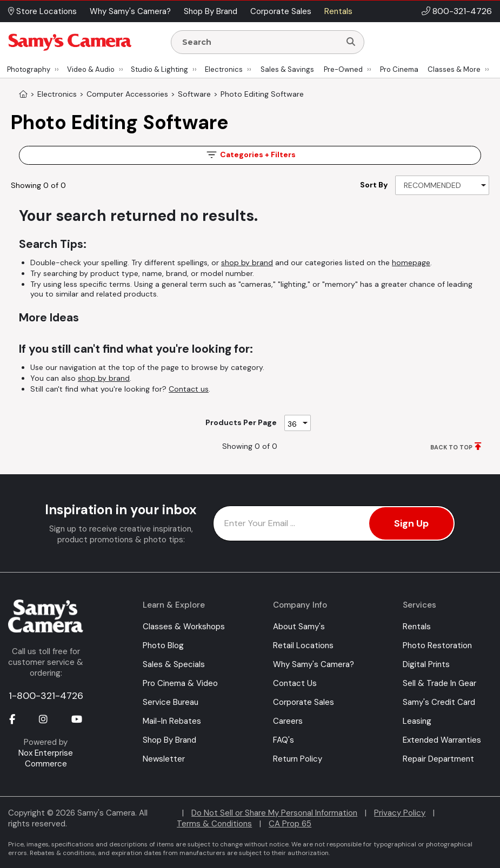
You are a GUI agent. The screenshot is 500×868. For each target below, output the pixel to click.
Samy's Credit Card (439, 702)
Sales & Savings (287, 69)
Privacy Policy (400, 813)
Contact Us (295, 683)
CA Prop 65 (290, 824)
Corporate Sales (304, 702)
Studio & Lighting (159, 69)
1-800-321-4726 (46, 696)
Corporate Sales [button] (281, 11)
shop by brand (247, 263)
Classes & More (454, 69)
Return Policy (298, 759)
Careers (288, 721)
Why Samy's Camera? (314, 664)
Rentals (417, 627)
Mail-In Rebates (172, 721)
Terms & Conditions (214, 824)
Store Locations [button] (42, 11)
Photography (29, 69)
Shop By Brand (169, 740)
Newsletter (164, 759)
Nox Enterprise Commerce (46, 758)
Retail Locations (303, 645)
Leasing (417, 721)
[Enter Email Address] (334, 523)
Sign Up (411, 523)
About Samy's (299, 627)
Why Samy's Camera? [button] (130, 11)
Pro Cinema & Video (180, 683)
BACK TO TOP (451, 447)
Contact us (189, 389)
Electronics (224, 69)
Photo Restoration (437, 645)
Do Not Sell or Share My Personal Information (274, 813)
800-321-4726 (462, 11)
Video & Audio (91, 69)
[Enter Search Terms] (260, 42)
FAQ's (284, 740)
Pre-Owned (343, 69)
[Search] (351, 42)
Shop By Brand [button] (211, 11)
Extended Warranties (442, 740)
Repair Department (438, 759)
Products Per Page (241, 422)
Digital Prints (426, 664)
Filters (250, 155)
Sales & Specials (174, 664)
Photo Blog (163, 645)
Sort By (374, 185)
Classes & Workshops (184, 627)
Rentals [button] (338, 11)
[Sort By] (442, 185)
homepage (411, 263)
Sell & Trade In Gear (439, 683)
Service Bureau (171, 702)
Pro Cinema (399, 69)
